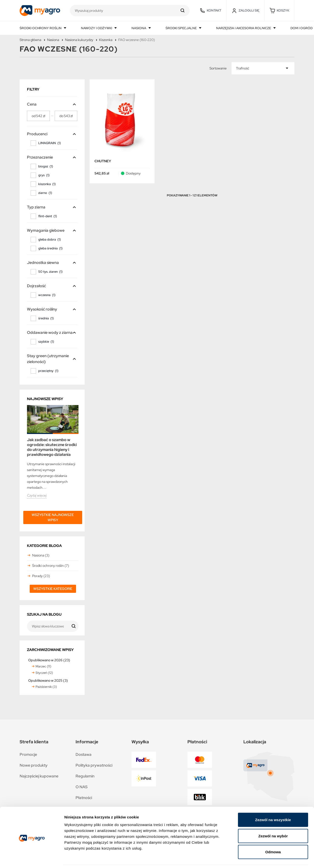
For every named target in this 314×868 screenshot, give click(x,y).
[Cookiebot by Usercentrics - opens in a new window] (32, 858)
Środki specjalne (182, 28)
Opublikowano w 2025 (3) (48, 680)
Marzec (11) (43, 666)
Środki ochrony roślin (41, 28)
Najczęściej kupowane (39, 776)
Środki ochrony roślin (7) (51, 566)
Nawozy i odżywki (97, 28)
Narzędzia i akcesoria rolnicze (244, 28)
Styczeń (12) (44, 673)
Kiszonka (106, 40)
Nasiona (139, 28)
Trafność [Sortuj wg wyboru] (243, 68)
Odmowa (273, 836)
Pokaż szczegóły (262, 858)
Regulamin (85, 776)
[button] (279, 11)
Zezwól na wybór (273, 820)
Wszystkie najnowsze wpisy (53, 517)
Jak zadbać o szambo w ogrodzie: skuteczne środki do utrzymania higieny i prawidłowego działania (52, 447)
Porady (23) (41, 576)
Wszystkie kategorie (53, 589)
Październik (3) (46, 687)
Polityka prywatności (94, 765)
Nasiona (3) (41, 555)
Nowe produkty (34, 765)
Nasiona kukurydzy (79, 40)
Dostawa (84, 754)
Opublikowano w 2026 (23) (49, 660)
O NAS (82, 787)
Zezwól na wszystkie (273, 804)
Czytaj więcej (37, 495)
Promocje (28, 754)
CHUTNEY (103, 161)
